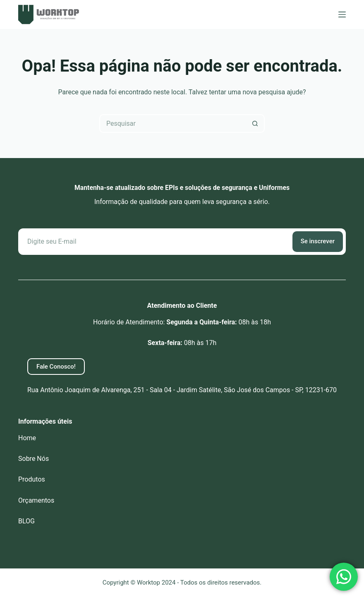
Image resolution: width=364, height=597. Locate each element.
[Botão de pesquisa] (255, 123)
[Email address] (155, 242)
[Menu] (342, 14)
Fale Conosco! (56, 367)
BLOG (26, 521)
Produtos (32, 479)
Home (27, 438)
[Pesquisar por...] (173, 123)
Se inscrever (318, 241)
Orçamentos (36, 500)
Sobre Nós (34, 459)
